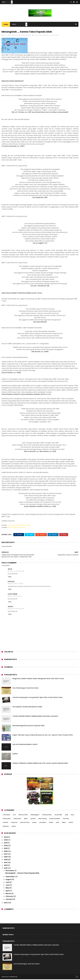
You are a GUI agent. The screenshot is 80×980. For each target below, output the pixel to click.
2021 (6, 843)
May (7, 889)
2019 (6, 849)
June (8, 886)
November (10, 871)
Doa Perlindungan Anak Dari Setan (26, 689)
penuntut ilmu (25, 823)
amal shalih (58, 815)
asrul (10, 570)
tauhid (71, 823)
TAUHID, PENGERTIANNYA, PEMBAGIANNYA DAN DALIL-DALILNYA (35, 717)
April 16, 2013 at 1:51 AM (15, 597)
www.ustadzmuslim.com (17, 528)
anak (66, 815)
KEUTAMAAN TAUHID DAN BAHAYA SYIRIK (27, 708)
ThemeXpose (13, 977)
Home (6, 25)
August (9, 880)
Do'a (14, 815)
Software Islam (47, 815)
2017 (6, 855)
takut (36, 36)
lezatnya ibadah (55, 819)
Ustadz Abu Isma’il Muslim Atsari (19, 526)
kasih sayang (42, 819)
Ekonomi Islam (23, 815)
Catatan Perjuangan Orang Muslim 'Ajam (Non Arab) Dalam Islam (38, 698)
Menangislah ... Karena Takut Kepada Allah (22, 874)
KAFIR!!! (15, 755)
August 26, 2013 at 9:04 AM (16, 609)
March (8, 894)
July (7, 883)
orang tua (14, 823)
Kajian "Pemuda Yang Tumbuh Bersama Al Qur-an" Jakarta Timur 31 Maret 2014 (43, 736)
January (9, 900)
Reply (10, 577)
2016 (6, 858)
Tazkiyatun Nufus (44, 36)
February (9, 897)
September (10, 877)
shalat (51, 823)
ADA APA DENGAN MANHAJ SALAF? (25, 745)
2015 (6, 860)
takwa (64, 823)
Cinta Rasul (6, 815)
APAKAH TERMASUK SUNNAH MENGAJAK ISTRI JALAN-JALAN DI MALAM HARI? (40, 764)
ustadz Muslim (54, 36)
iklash (26, 819)
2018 (6, 852)
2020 (6, 846)
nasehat (5, 823)
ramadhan (43, 823)
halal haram (17, 819)
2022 (6, 841)
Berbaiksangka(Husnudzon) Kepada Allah (29, 726)
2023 (6, 838)
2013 (6, 866)
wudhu (14, 827)
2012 (6, 869)
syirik (57, 823)
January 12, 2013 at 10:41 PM (17, 572)
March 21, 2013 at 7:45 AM (16, 584)
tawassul (6, 827)
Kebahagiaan (35, 815)
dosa (72, 815)
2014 (6, 863)
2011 (6, 903)
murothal (66, 819)
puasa (34, 823)
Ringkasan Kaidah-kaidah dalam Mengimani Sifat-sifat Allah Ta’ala (38, 679)
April (8, 891)
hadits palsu (7, 819)
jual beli (33, 819)
